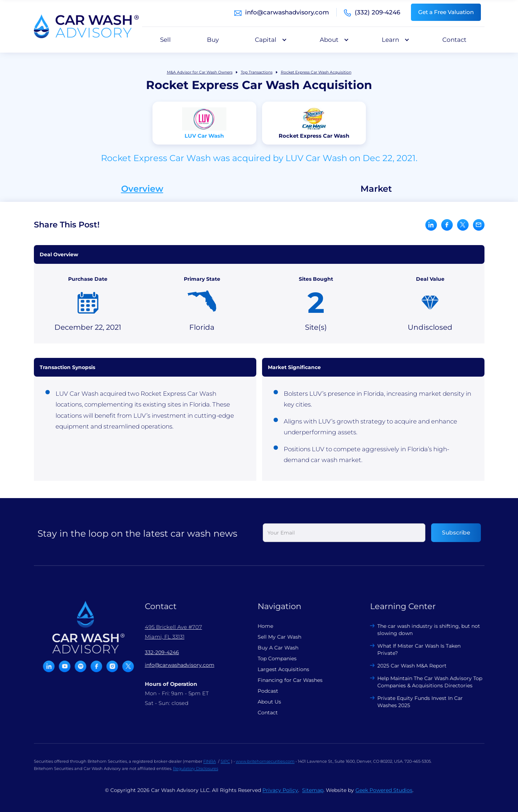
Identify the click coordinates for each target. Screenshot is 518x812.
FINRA (210, 767)
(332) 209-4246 (377, 12)
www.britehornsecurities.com (265, 767)
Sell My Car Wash (274, 637)
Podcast (262, 691)
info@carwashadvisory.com (287, 12)
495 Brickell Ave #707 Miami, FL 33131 (168, 632)
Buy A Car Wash (272, 648)
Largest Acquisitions (278, 669)
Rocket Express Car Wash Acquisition (316, 72)
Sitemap (313, 796)
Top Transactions (257, 72)
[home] (86, 26)
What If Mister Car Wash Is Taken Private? (414, 649)
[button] (269, 40)
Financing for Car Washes (284, 680)
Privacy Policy (280, 796)
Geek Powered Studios (384, 796)
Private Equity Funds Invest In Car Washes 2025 (415, 702)
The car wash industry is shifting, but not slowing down (423, 630)
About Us (264, 702)
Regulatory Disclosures (196, 774)
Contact (454, 40)
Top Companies (271, 658)
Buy (213, 40)
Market (376, 189)
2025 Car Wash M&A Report (407, 666)
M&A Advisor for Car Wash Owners (200, 72)
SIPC (225, 767)
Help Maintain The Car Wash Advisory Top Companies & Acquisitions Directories (424, 682)
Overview (142, 189)
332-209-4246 (156, 652)
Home (260, 626)
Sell (165, 40)
